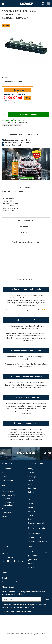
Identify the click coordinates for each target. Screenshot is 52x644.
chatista (43, 310)
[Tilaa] (47, 605)
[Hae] (43, 4)
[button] (26, 134)
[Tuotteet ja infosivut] (4, 4)
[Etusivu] (26, 4)
